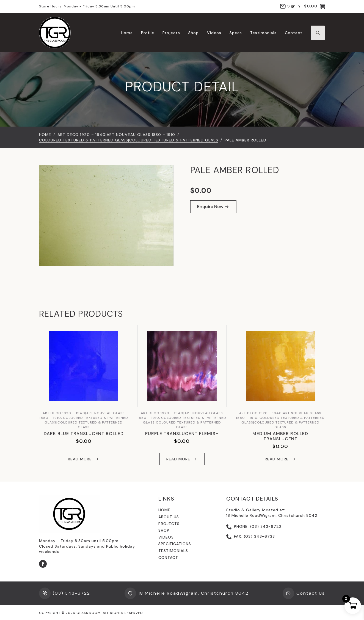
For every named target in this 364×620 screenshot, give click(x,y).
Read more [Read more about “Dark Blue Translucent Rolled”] (80, 459)
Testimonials (263, 33)
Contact (294, 33)
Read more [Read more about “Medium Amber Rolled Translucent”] (277, 459)
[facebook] (43, 564)
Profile (148, 33)
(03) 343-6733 (259, 536)
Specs (236, 33)
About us (169, 517)
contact (168, 558)
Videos (214, 33)
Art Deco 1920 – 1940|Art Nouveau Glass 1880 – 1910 (116, 135)
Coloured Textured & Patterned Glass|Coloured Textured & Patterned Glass (129, 140)
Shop (194, 33)
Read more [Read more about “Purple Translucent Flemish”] (178, 459)
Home (127, 33)
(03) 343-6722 (266, 526)
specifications (175, 544)
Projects (171, 33)
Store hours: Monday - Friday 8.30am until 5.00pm (87, 6)
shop (164, 530)
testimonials (173, 551)
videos (166, 537)
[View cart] (315, 6)
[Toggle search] (318, 33)
